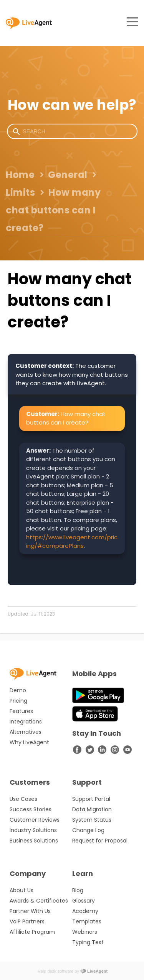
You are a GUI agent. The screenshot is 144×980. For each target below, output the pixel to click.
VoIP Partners (27, 921)
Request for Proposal (100, 841)
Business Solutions (34, 841)
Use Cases (23, 799)
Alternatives (26, 732)
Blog (78, 890)
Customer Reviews (35, 820)
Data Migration (92, 809)
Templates (87, 921)
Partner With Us (30, 911)
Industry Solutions (33, 830)
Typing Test (88, 942)
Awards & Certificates (39, 901)
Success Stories (31, 809)
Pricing (18, 701)
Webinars (85, 932)
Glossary (84, 901)
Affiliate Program (32, 932)
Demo (18, 690)
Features (21, 711)
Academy (85, 911)
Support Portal (91, 799)
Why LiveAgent (29, 742)
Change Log (88, 830)
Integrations (26, 722)
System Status (92, 820)
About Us (22, 890)
